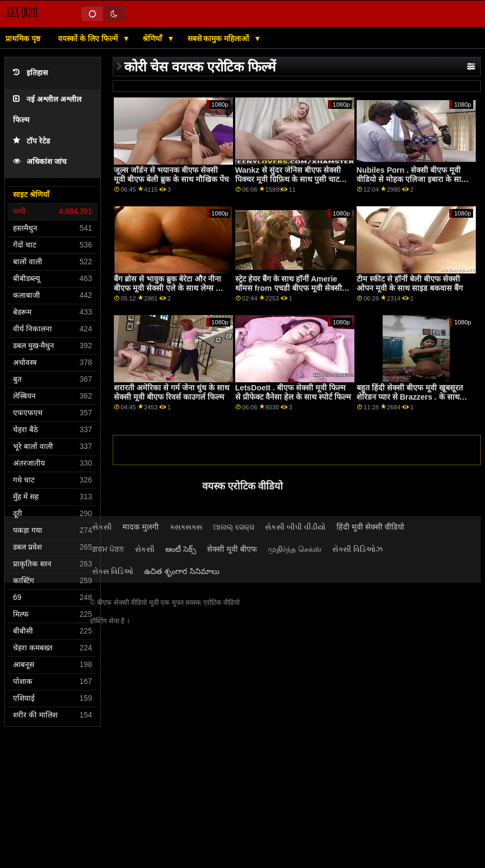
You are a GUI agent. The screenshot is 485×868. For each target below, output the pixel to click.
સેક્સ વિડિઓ (113, 571)
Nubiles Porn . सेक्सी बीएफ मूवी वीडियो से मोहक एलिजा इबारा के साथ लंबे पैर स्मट (411, 179)
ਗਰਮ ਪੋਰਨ (108, 549)
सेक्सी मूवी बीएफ (232, 549)
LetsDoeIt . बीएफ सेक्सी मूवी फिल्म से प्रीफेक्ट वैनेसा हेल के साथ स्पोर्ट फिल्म (293, 392)
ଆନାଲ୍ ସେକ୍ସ (234, 527)
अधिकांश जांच (40, 162)
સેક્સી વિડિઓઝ (357, 549)
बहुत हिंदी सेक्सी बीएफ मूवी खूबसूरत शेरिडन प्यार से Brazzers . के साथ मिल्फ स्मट (410, 397)
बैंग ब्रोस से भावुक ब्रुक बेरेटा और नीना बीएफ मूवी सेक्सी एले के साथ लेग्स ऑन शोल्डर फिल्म (171, 288)
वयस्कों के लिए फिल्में (89, 38)
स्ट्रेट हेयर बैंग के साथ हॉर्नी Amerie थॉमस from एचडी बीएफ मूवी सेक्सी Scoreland (289, 288)
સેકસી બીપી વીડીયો (295, 527)
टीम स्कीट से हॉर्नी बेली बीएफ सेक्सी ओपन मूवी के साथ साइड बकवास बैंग (410, 283)
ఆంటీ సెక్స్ (181, 549)
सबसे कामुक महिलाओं (219, 38)
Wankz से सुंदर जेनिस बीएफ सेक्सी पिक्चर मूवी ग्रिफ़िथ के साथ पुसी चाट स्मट (288, 179)
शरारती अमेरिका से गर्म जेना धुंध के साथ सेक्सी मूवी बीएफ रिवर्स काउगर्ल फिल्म (172, 392)
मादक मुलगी (141, 527)
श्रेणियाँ (153, 38)
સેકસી (102, 527)
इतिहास (30, 73)
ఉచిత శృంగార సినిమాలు (182, 571)
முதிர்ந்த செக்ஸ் (295, 549)
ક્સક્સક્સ (186, 527)
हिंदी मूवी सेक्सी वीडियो (370, 527)
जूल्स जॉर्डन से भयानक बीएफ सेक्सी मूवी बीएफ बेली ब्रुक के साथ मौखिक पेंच (171, 175)
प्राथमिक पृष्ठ (23, 38)
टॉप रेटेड (31, 141)
